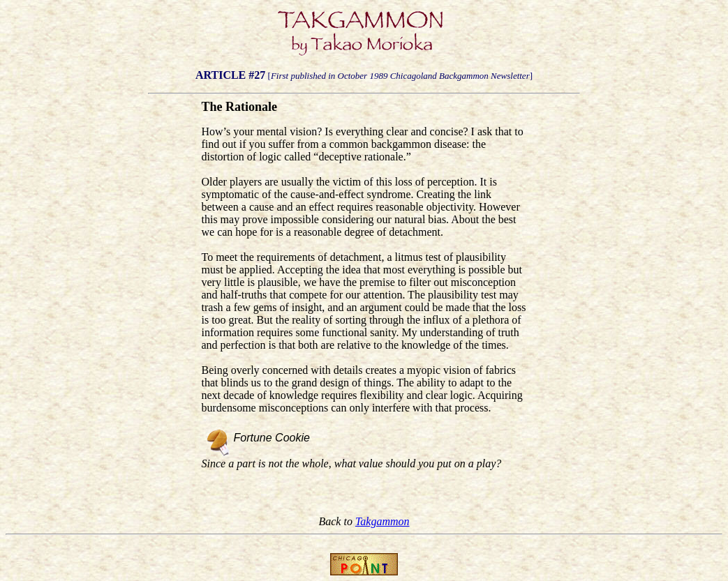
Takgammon (382, 521)
